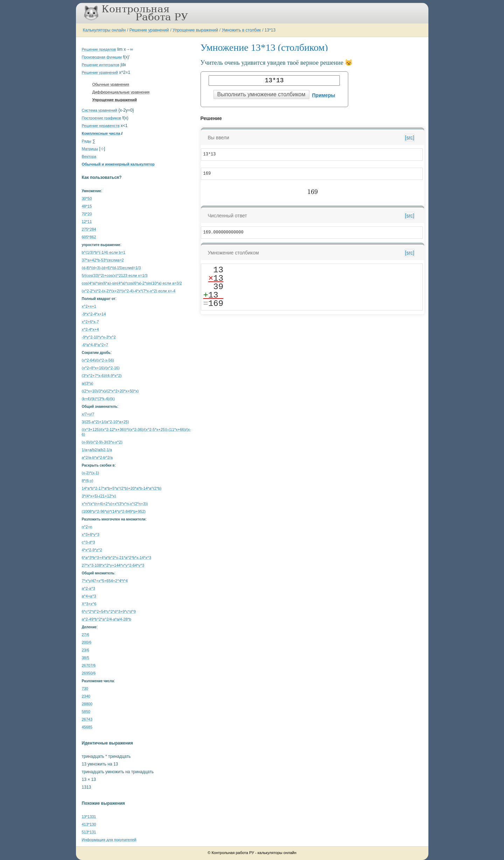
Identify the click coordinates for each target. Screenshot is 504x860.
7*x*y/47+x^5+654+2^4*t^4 (105, 581)
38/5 (86, 658)
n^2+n (87, 527)
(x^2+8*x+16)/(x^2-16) (101, 368)
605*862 (89, 237)
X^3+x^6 (89, 604)
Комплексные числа (101, 133)
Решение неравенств (101, 126)
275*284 (89, 229)
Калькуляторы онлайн (104, 30)
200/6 (87, 642)
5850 (86, 712)
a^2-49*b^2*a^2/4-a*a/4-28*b (107, 619)
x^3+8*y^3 (91, 534)
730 (85, 688)
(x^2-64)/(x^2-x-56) (98, 360)
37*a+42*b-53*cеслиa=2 (103, 260)
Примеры (324, 95)
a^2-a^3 (89, 588)
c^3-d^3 (89, 542)
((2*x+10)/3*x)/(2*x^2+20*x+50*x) (110, 391)
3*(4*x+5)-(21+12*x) (99, 496)
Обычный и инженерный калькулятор (118, 164)
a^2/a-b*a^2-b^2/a (97, 457)
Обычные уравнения (111, 84)
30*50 (87, 198)
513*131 (89, 832)
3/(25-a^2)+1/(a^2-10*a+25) (106, 422)
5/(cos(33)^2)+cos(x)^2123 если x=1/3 (115, 275)
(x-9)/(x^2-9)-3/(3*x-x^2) (102, 442)
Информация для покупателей (109, 840)
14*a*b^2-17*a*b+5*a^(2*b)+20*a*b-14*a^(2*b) (122, 488)
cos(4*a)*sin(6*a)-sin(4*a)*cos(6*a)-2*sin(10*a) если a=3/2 (132, 283)
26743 (87, 719)
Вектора (89, 156)
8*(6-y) (88, 481)
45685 (87, 727)
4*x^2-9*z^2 (92, 550)
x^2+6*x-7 (90, 322)
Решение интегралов (101, 65)
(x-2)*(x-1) (91, 473)
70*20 (87, 214)
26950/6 (89, 673)
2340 (86, 696)
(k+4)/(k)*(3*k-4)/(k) (98, 399)
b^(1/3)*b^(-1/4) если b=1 (104, 252)
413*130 (89, 824)
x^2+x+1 (89, 306)
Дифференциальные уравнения (121, 92)
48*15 (87, 206)
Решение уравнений (149, 30)
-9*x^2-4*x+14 (94, 314)
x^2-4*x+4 (90, 329)
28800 (87, 704)
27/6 (86, 635)
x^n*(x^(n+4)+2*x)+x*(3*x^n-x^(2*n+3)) (115, 504)
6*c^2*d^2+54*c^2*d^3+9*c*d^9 (109, 611)
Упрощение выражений (195, 30)
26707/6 (89, 665)
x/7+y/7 (88, 414)
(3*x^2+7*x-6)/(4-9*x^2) (102, 376)
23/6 (86, 650)
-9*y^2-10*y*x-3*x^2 (99, 337)
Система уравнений (100, 110)
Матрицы (90, 149)
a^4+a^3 (89, 596)
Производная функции (102, 57)
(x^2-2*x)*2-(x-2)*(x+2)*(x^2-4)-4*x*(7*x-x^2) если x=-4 (129, 291)
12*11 (87, 222)
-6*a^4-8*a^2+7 (95, 345)
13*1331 (89, 817)
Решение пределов (99, 49)
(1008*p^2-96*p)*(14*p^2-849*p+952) (114, 511)
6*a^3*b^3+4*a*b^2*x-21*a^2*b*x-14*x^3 (117, 558)
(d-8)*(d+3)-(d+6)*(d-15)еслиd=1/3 (111, 268)
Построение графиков (102, 118)
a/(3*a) (88, 383)
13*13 (270, 30)
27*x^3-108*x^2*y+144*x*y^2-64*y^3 (113, 565)
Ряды (87, 141)
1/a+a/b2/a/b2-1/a (97, 450)
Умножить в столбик (241, 30)
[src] (409, 138)
